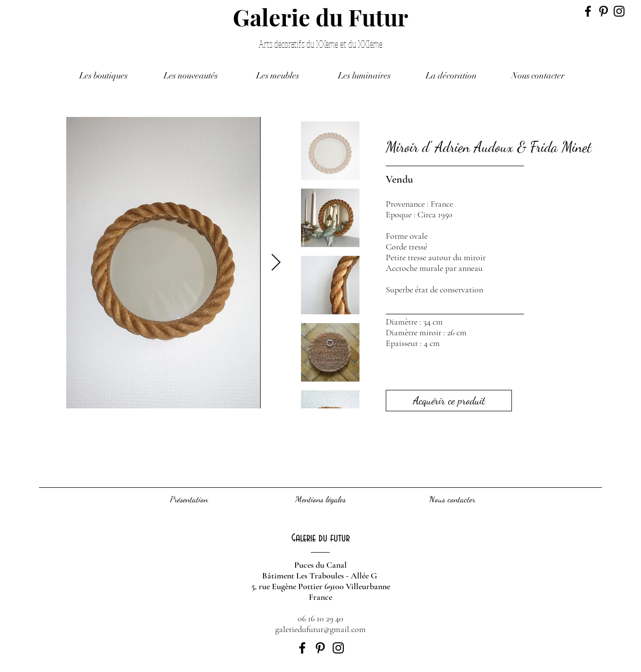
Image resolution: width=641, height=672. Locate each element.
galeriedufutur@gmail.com (320, 629)
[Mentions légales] (320, 499)
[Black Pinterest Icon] (603, 11)
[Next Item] (276, 262)
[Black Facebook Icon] (588, 11)
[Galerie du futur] (320, 538)
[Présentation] (189, 499)
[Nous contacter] (452, 499)
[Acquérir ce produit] (449, 401)
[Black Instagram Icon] (619, 11)
